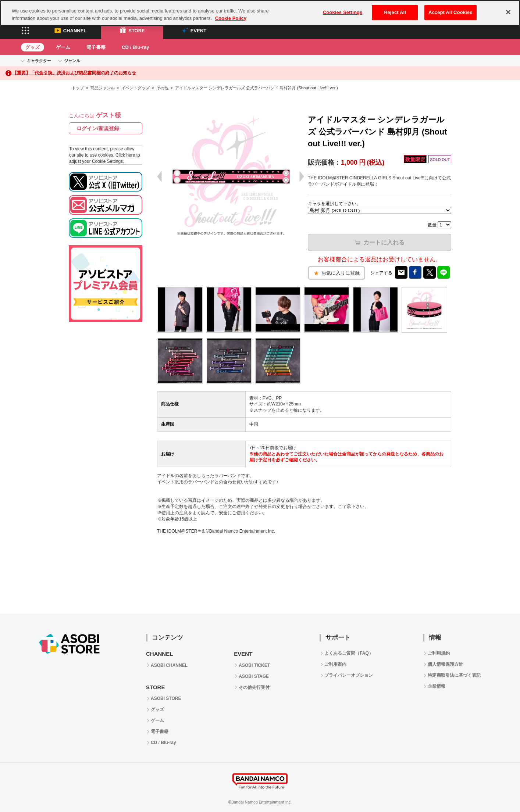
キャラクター (39, 61)
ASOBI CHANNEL (169, 665)
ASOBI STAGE (254, 676)
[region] (260, 13)
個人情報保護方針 (445, 664)
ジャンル (72, 61)
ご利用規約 (439, 653)
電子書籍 (96, 47)
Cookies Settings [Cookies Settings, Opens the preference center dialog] (343, 12)
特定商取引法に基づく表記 (454, 675)
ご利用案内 (335, 664)
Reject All (395, 12)
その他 (162, 88)
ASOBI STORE (166, 698)
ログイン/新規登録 (98, 128)
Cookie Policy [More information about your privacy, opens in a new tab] (231, 18)
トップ (78, 88)
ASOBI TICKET (254, 665)
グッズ (33, 47)
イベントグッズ (136, 88)
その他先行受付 (254, 687)
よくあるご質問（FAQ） (349, 653)
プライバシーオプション (349, 675)
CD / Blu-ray (135, 47)
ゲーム (63, 47)
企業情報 (437, 686)
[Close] (508, 12)
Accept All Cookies (450, 12)
